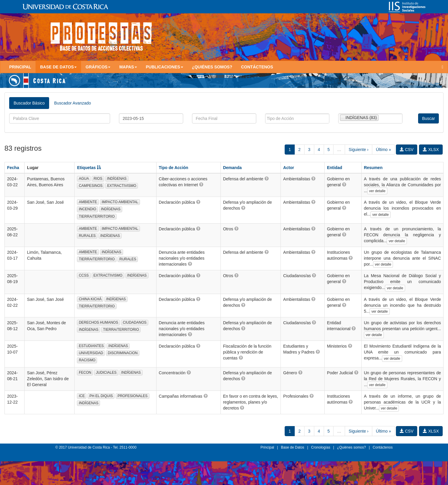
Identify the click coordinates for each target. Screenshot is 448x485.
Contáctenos (257, 67)
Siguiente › (358, 150)
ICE (82, 396)
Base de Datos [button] (58, 67)
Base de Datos (293, 447)
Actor (289, 168)
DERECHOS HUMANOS (98, 322)
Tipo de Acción (174, 168)
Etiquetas (89, 168)
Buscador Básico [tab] (29, 103)
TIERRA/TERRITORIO (97, 216)
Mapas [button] (128, 67)
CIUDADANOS (135, 322)
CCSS (84, 275)
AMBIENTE (88, 202)
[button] (201, 184)
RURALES (87, 236)
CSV (407, 150)
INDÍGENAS (117, 179)
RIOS (98, 179)
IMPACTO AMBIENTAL (120, 202)
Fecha (13, 168)
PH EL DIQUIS (101, 396)
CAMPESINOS (91, 186)
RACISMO (87, 360)
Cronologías (321, 447)
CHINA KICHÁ (90, 299)
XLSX (431, 150)
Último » (383, 150)
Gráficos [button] (98, 67)
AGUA (84, 179)
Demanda (232, 168)
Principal (20, 67)
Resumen (373, 168)
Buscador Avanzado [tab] (72, 103)
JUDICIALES (106, 372)
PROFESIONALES (132, 396)
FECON (85, 372)
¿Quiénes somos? (212, 67)
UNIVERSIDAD (91, 353)
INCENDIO (87, 209)
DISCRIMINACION (123, 353)
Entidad (335, 168)
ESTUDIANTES (91, 346)
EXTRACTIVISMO (122, 186)
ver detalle (377, 191)
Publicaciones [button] (165, 67)
